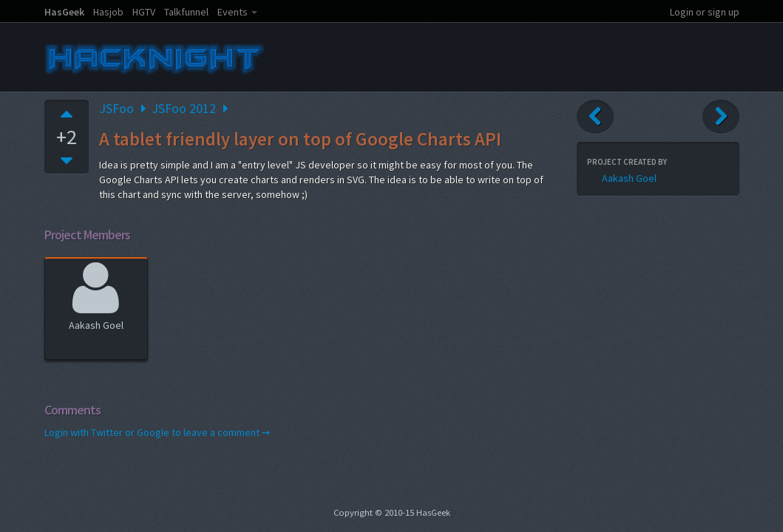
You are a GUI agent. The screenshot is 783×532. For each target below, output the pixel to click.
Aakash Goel (96, 294)
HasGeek (64, 12)
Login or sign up (705, 12)
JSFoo (116, 108)
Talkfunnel (186, 12)
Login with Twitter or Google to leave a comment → (157, 432)
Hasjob (108, 12)
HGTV (144, 12)
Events (233, 12)
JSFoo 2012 (184, 108)
